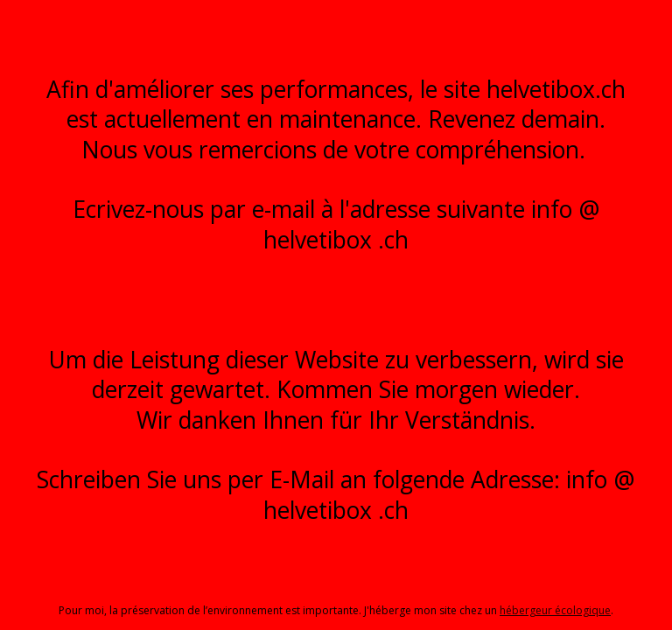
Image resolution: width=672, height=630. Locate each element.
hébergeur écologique (555, 610)
